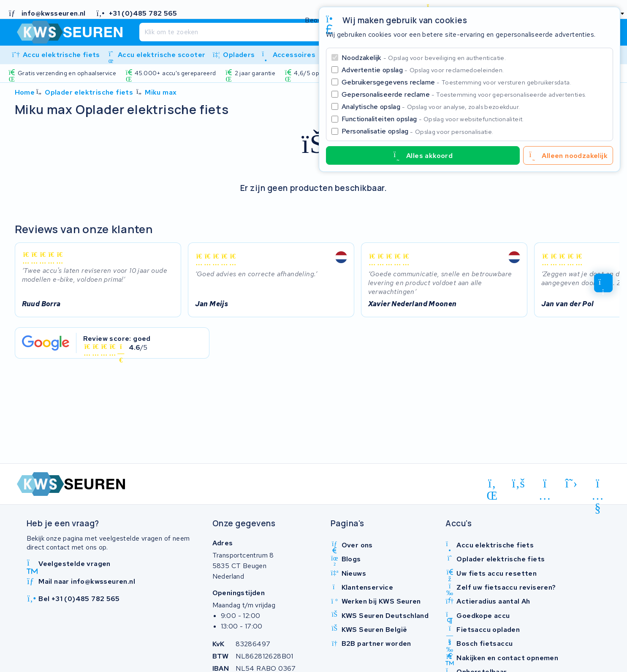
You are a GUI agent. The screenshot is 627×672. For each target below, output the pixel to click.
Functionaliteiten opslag (433, 119)
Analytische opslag (431, 107)
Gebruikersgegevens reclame (456, 82)
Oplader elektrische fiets (89, 92)
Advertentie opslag (423, 70)
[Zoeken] (295, 32)
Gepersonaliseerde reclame (464, 94)
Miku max (161, 92)
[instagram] (545, 485)
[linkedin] (492, 485)
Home (25, 92)
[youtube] (598, 485)
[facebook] (519, 484)
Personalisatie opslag (418, 131)
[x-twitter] (571, 484)
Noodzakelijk (424, 58)
